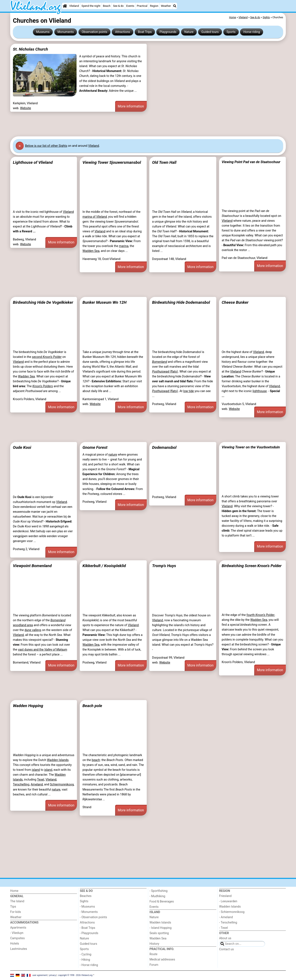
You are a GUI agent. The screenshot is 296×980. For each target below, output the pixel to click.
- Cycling (86, 954)
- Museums (87, 907)
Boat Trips (145, 32)
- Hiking (85, 960)
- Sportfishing (158, 891)
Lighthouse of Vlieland (33, 162)
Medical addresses (162, 960)
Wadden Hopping (28, 706)
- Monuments (89, 912)
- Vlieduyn (17, 933)
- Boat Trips (88, 928)
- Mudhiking (157, 896)
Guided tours (210, 32)
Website (26, 108)
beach (96, 760)
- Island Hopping (161, 928)
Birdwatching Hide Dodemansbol (181, 302)
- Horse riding (89, 965)
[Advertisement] (137, 124)
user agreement (40, 975)
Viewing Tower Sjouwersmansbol (112, 162)
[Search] (175, 6)
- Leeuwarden (228, 901)
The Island (17, 901)
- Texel (224, 928)
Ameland (37, 784)
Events (130, 6)
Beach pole (92, 706)
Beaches (86, 896)
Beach (107, 6)
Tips (13, 907)
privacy (53, 975)
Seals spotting (159, 933)
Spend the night (91, 6)
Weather (166, 6)
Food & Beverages (162, 902)
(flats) (165, 372)
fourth (260, 615)
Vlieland (74, 6)
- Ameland (226, 917)
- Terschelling (228, 923)
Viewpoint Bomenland (32, 566)
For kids (16, 912)
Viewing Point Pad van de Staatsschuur (251, 162)
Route (153, 954)
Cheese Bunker (235, 302)
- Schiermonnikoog (232, 912)
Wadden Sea (91, 251)
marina (124, 246)
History (154, 944)
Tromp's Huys (164, 566)
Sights (84, 901)
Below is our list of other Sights (46, 146)
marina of (95, 217)
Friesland (225, 896)
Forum (154, 965)
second (47, 357)
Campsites (17, 938)
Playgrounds (168, 32)
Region (154, 6)
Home (14, 891)
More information (131, 106)
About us (225, 938)
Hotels (15, 944)
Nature (189, 32)
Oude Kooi (22, 447)
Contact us (227, 949)
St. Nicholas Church (31, 49)
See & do (118, 6)
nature (113, 455)
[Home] (65, 6)
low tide (188, 391)
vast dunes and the (43, 650)
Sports (231, 32)
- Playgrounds (89, 933)
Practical (142, 6)
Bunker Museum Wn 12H (105, 302)
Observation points (94, 32)
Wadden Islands (58, 760)
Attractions (123, 32)
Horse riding (252, 32)
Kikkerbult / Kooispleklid (104, 566)
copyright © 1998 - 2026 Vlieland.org (75, 975)
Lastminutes (19, 949)
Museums (43, 32)
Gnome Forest (95, 447)
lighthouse (260, 391)
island (36, 770)
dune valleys (33, 630)
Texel (41, 780)
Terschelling (21, 784)
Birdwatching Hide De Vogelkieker (43, 302)
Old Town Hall (164, 162)
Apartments (18, 928)
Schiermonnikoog (62, 784)
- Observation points (94, 917)
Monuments (66, 32)
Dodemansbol (164, 447)
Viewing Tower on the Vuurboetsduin (251, 447)
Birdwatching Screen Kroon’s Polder (251, 566)
